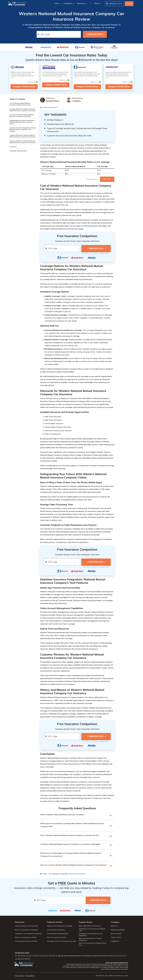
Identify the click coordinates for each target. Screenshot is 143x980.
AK (19, 956)
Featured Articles (55, 922)
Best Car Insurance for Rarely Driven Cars (93, 944)
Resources (82, 3)
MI (68, 956)
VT (126, 956)
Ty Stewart (76, 101)
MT (79, 956)
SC (112, 956)
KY (54, 956)
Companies (69, 3)
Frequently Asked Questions (18, 151)
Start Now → (107, 179)
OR (105, 956)
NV (82, 956)
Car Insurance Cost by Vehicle (26, 941)
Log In (129, 4)
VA (16, 959)
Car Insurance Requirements (57, 934)
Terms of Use (102, 39)
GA (43, 956)
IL (48, 956)
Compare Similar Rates (24, 87)
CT (32, 956)
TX (120, 956)
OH (102, 956)
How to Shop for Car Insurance (27, 926)
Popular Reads (85, 922)
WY (29, 959)
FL (40, 956)
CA (27, 956)
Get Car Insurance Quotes (57, 937)
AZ (24, 956)
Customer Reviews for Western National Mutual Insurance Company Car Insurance (23, 136)
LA (56, 956)
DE (35, 956)
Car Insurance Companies (58, 874)
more (12, 78)
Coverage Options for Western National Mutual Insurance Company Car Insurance (23, 110)
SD (115, 956)
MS (73, 956)
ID (46, 956)
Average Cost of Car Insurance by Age (61, 941)
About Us (114, 926)
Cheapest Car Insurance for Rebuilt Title (92, 930)
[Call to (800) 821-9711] (114, 4)
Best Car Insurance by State (26, 937)
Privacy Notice (116, 934)
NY (90, 956)
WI (26, 959)
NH (85, 956)
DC (38, 956)
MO (76, 956)
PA (108, 956)
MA (65, 956)
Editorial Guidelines (118, 930)
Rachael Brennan (52, 101)
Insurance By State (22, 953)
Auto (58, 3)
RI (110, 956)
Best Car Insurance (77, 874)
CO (30, 956)
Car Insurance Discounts (56, 930)
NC (93, 956)
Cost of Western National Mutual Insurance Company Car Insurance (20, 104)
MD (62, 956)
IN (49, 956)
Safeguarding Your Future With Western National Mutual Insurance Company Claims (22, 122)
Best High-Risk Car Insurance (90, 926)
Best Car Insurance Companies (27, 930)
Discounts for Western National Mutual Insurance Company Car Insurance (22, 116)
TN (118, 956)
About (97, 3)
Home (45, 874)
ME (59, 956)
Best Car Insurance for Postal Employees (90, 939)
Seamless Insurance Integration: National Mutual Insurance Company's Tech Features (23, 129)
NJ (88, 956)
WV (23, 959)
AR (22, 956)
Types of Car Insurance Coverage (59, 926)
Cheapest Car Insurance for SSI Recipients (91, 935)
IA (52, 956)
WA (99, 956)
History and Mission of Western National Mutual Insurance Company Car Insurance (23, 142)
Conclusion (13, 147)
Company (115, 922)
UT (123, 956)
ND (96, 956)
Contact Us (115, 941)
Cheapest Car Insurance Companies (28, 934)
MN (71, 956)
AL (16, 956)
